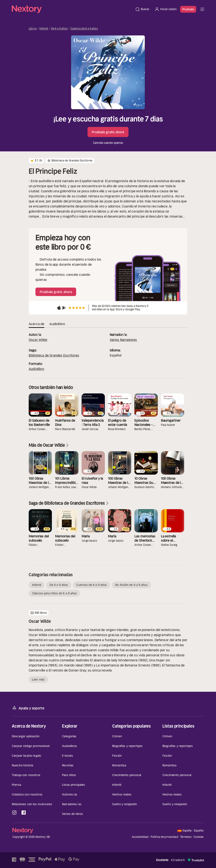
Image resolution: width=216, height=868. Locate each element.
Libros (33, 29)
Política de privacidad (164, 837)
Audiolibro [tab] (57, 324)
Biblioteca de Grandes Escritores (54, 355)
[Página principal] (72, 9)
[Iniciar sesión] (165, 9)
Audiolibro (36, 369)
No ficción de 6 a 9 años (131, 585)
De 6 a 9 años (59, 29)
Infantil (44, 29)
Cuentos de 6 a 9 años (84, 29)
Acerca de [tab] (36, 324)
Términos (186, 837)
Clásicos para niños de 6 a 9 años (54, 593)
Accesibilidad (140, 837)
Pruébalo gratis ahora (108, 132)
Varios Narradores (123, 340)
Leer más (38, 680)
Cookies (199, 837)
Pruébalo (188, 9)
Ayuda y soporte (28, 708)
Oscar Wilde (38, 340)
